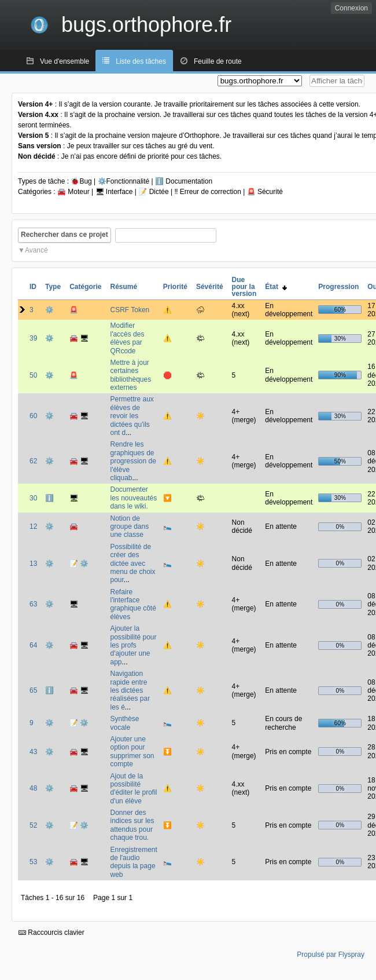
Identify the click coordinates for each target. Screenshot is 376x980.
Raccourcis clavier (51, 933)
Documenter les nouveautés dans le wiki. (133, 498)
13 (33, 564)
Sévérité (210, 287)
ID (33, 287)
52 (33, 825)
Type (53, 287)
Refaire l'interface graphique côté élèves (133, 604)
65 (33, 690)
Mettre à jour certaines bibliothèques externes (130, 375)
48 (33, 788)
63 (33, 604)
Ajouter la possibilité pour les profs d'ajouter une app (133, 645)
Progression (338, 287)
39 (33, 338)
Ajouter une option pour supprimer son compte (132, 752)
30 (33, 498)
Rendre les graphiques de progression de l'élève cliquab (133, 461)
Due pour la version (244, 287)
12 (33, 526)
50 (33, 375)
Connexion (351, 8)
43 (33, 752)
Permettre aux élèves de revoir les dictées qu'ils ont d (132, 416)
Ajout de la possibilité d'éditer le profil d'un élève (133, 789)
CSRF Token (130, 310)
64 (33, 645)
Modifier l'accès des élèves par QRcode (127, 338)
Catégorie (85, 287)
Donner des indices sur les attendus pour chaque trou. (132, 825)
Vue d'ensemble (64, 61)
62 (33, 461)
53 (33, 862)
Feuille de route (218, 61)
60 (33, 416)
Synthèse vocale (124, 723)
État (276, 287)
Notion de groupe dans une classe (129, 527)
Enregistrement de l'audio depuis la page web (133, 862)
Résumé (124, 287)
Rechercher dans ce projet (64, 235)
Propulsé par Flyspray (331, 955)
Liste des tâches (141, 61)
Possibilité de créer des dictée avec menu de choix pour (132, 564)
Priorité (175, 287)
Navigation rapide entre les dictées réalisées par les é (130, 690)
